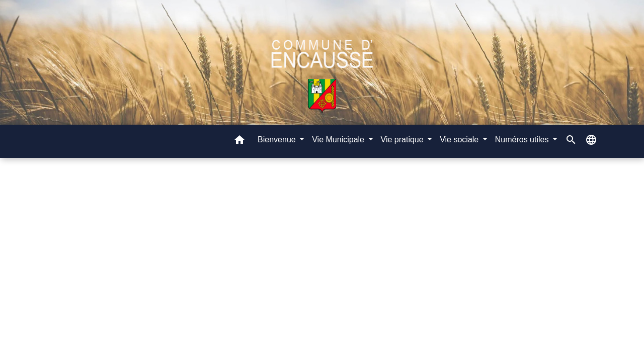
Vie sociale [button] (460, 140)
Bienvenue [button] (278, 140)
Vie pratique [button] (404, 140)
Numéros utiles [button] (523, 140)
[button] (239, 142)
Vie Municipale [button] (339, 140)
